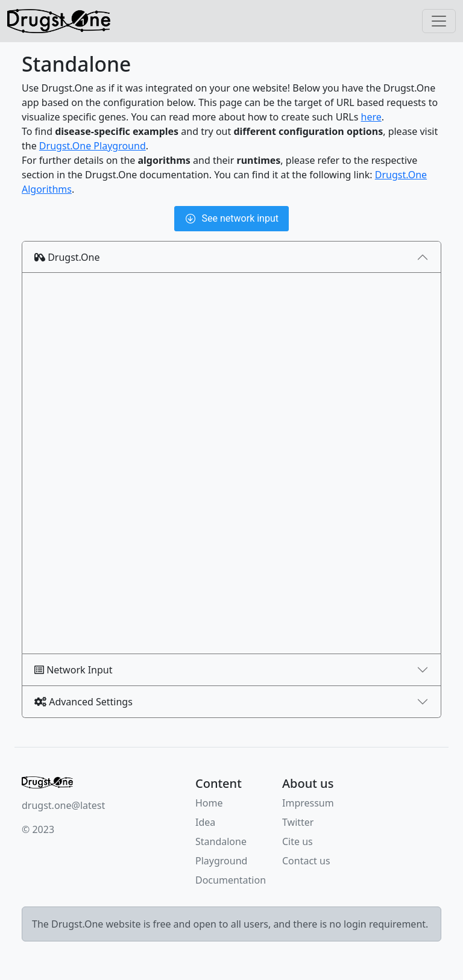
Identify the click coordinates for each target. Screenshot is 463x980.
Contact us (306, 861)
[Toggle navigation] (439, 21)
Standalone (221, 841)
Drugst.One (67, 257)
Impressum (308, 803)
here (371, 117)
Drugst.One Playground (93, 146)
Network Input (74, 670)
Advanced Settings (83, 702)
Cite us (298, 841)
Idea (205, 822)
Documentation (231, 880)
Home (209, 803)
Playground (221, 861)
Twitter (298, 822)
